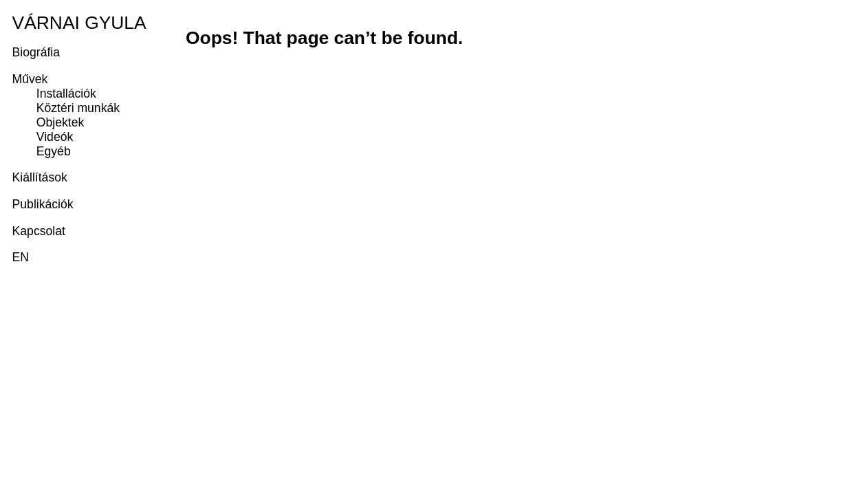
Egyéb (54, 151)
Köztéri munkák (78, 108)
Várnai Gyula (79, 23)
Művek (30, 79)
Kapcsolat (39, 231)
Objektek (60, 122)
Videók (55, 137)
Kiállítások (40, 177)
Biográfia (36, 52)
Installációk (66, 93)
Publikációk (43, 204)
